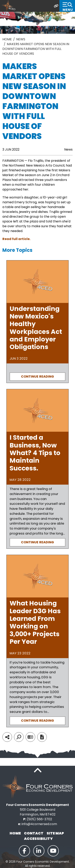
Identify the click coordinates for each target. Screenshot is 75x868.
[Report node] (42, 737)
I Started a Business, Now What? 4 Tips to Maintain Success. (35, 453)
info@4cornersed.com (39, 824)
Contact (34, 833)
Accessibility (38, 839)
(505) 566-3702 (39, 819)
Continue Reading (37, 376)
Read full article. (16, 239)
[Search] (19, 737)
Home (15, 833)
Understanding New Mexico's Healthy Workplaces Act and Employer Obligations (36, 328)
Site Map (55, 833)
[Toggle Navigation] (67, 6)
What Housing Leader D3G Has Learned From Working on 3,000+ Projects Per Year (35, 622)
